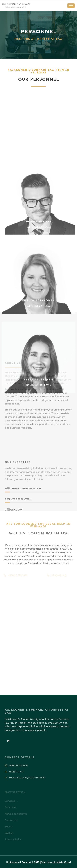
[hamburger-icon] (71, 6)
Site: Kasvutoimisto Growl (56, 862)
